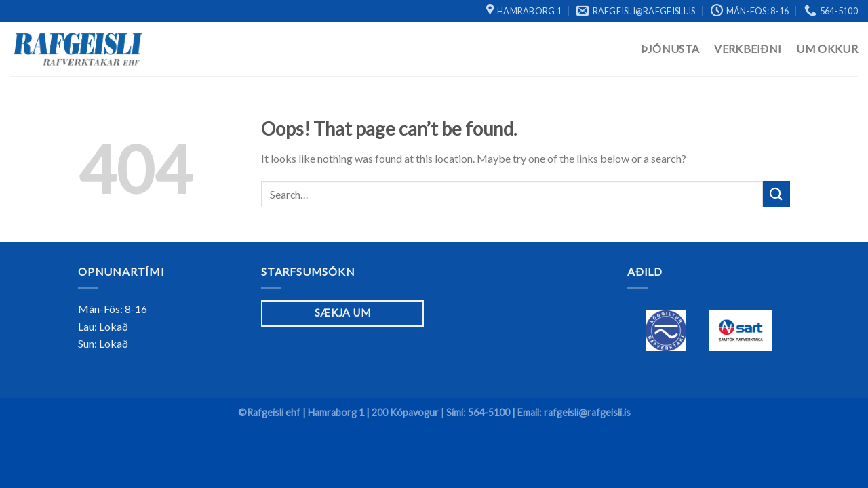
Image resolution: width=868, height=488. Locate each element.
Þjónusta (670, 48)
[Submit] (776, 194)
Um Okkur (827, 48)
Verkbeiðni (748, 48)
